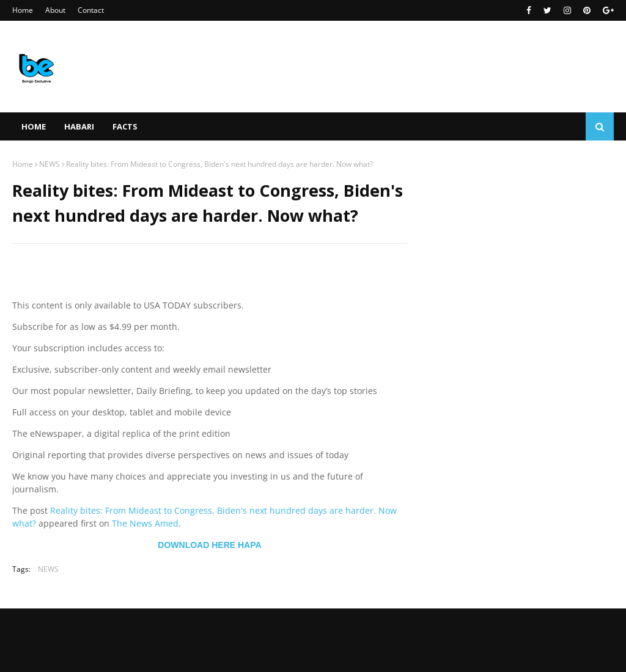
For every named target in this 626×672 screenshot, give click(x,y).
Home (23, 10)
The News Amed (145, 523)
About (55, 10)
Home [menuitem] (34, 126)
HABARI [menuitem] (79, 126)
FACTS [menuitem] (125, 126)
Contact (91, 10)
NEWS (50, 164)
